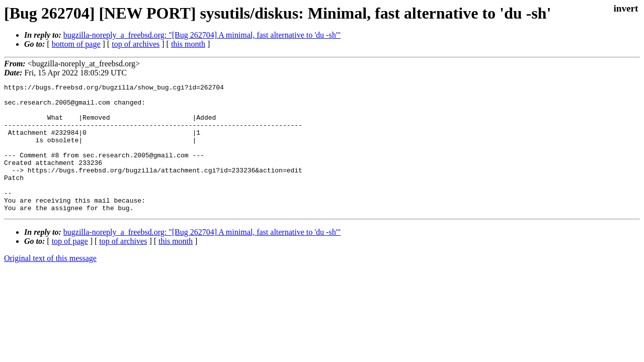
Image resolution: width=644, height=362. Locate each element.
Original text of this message (50, 284)
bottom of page (76, 44)
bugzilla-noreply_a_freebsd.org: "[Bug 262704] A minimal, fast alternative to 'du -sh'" (202, 35)
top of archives (136, 44)
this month (188, 44)
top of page (70, 267)
